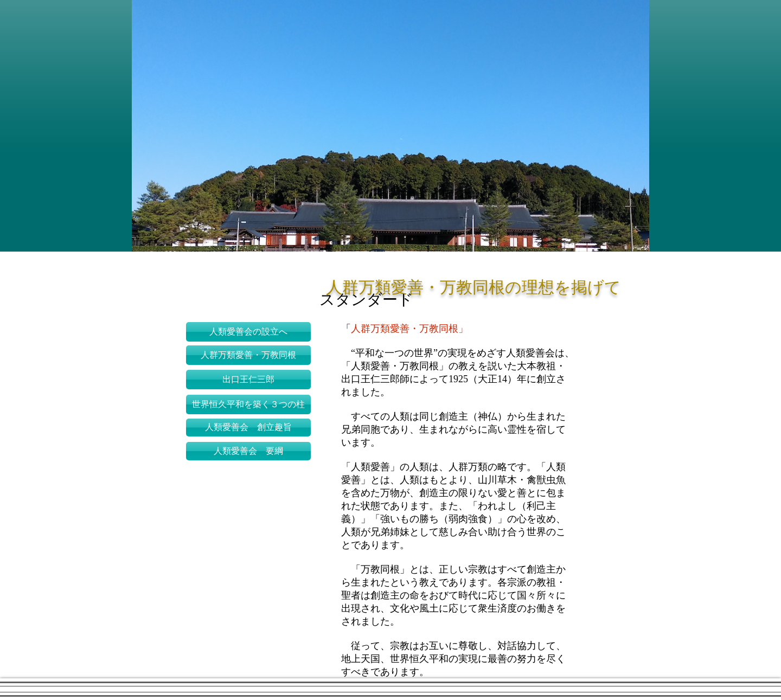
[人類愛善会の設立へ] (248, 332)
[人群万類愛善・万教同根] (248, 355)
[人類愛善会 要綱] (248, 451)
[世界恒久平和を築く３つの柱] (248, 404)
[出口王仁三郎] (248, 380)
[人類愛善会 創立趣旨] (248, 428)
